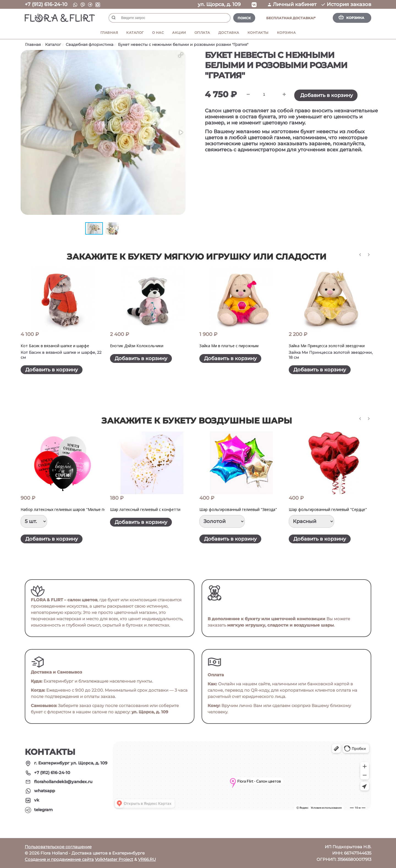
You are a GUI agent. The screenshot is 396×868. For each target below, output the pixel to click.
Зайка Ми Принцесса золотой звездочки (327, 346)
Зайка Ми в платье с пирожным (229, 346)
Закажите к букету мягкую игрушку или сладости (197, 257)
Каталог (135, 33)
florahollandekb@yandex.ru (63, 782)
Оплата (202, 33)
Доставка (229, 33)
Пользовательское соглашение (58, 847)
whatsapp (45, 791)
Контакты (258, 33)
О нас (158, 33)
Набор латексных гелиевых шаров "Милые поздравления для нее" (83, 509)
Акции (179, 33)
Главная (109, 33)
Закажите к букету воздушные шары (197, 421)
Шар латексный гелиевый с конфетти (145, 509)
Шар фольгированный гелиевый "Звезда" (238, 509)
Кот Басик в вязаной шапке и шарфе (55, 346)
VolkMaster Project (114, 859)
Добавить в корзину (327, 95)
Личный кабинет (292, 4)
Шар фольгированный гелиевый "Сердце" (328, 509)
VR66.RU (147, 859)
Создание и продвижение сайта (59, 859)
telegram (43, 810)
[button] (181, 55)
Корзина (286, 33)
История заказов (346, 4)
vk (37, 800)
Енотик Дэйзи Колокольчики (137, 346)
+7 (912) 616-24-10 (46, 4)
